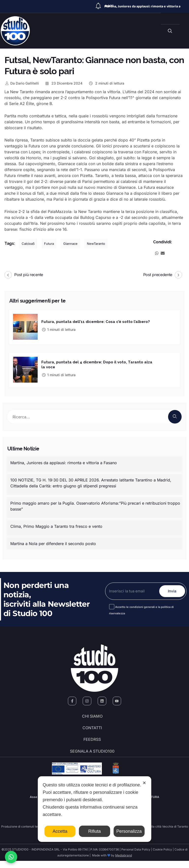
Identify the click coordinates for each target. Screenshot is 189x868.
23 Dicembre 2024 (64, 83)
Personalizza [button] (129, 831)
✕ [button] (144, 783)
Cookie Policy (162, 857)
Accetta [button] (60, 831)
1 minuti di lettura (58, 329)
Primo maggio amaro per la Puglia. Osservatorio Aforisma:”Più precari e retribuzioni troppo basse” (95, 505)
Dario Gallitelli (22, 83)
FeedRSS (92, 744)
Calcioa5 (28, 244)
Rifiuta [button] (94, 831)
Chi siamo (92, 716)
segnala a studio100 (92, 757)
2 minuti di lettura (106, 83)
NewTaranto (96, 244)
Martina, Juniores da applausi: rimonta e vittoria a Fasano (64, 461)
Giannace (70, 244)
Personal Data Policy (136, 857)
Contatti (92, 730)
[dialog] (95, 809)
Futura (49, 244)
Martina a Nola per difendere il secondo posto (53, 542)
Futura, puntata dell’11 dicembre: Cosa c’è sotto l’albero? (96, 321)
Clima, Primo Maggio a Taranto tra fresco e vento (56, 525)
